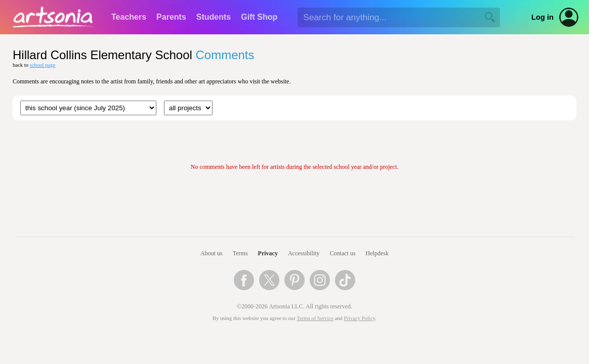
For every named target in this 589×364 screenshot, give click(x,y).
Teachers (129, 17)
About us (212, 253)
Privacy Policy (360, 318)
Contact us (343, 253)
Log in (542, 17)
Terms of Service (315, 318)
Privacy (268, 253)
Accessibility (304, 253)
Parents (171, 17)
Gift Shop (259, 17)
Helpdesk (377, 253)
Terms (240, 253)
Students (214, 17)
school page (43, 65)
